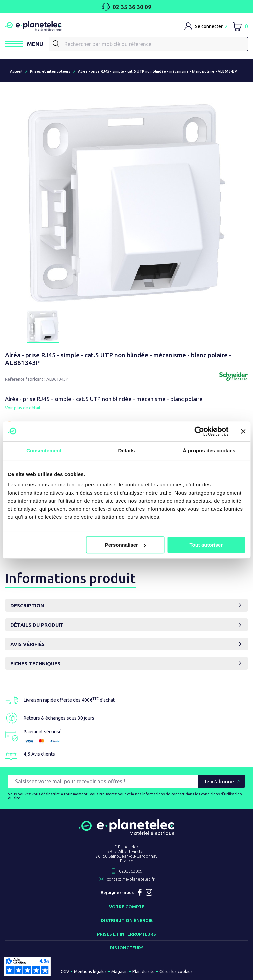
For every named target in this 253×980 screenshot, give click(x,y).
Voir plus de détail (22, 408)
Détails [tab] (127, 451)
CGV (65, 971)
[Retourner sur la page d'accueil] (126, 833)
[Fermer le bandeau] (243, 431)
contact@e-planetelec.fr (131, 879)
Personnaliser (125, 545)
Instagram (149, 892)
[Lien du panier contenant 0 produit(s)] (240, 26)
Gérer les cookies (176, 971)
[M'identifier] (206, 26)
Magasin (119, 971)
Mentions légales (90, 971)
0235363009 (131, 871)
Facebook (140, 892)
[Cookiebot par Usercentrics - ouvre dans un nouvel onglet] (199, 431)
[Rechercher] (56, 44)
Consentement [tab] (44, 451)
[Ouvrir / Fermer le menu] (24, 44)
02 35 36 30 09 (126, 7)
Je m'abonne (219, 781)
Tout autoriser (206, 545)
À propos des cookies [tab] (209, 451)
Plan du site (143, 971)
